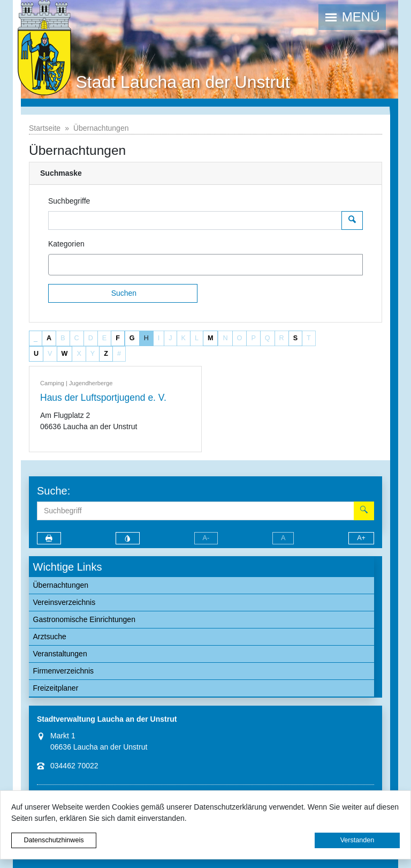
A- (206, 538)
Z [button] (106, 354)
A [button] (49, 338)
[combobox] (205, 265)
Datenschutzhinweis (54, 840)
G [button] (132, 338)
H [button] (146, 338)
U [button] (36, 354)
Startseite (45, 128)
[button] (352, 17)
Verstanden (357, 840)
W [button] (65, 354)
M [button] (211, 338)
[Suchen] (123, 293)
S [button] (295, 338)
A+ (361, 538)
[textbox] (70, 265)
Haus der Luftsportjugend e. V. (103, 398)
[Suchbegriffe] (195, 220)
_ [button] (36, 338)
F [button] (118, 338)
